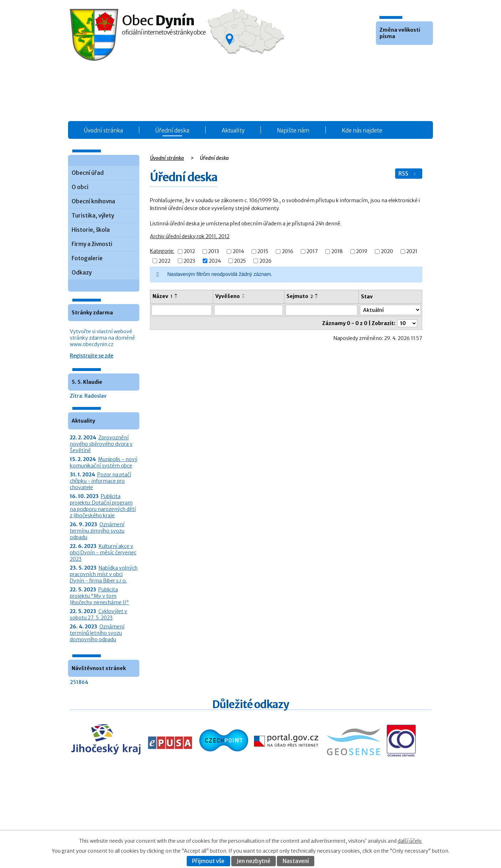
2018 (337, 252)
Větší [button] (402, 56)
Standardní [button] (392, 56)
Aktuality (233, 130)
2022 (164, 261)
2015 (263, 252)
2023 (189, 261)
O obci (80, 187)
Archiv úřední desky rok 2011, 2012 (190, 236)
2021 (412, 252)
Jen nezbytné (254, 861)
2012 (189, 252)
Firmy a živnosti (92, 244)
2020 (387, 252)
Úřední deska (172, 130)
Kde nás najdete (362, 130)
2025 (240, 261)
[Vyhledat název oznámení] (182, 310)
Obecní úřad (88, 173)
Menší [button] (382, 56)
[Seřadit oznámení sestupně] (176, 297)
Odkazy (82, 273)
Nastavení (296, 861)
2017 (312, 252)
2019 (362, 252)
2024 (215, 261)
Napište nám (293, 130)
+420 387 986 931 (110, 820)
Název (162, 296)
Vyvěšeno (228, 296)
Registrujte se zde (92, 356)
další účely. (410, 841)
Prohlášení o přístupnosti (361, 823)
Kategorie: (162, 251)
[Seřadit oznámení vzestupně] (176, 294)
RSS (408, 174)
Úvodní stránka (104, 130)
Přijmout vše (208, 861)
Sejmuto (300, 296)
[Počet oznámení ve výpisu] (407, 323)
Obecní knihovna (93, 201)
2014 (238, 252)
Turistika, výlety (93, 216)
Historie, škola (91, 230)
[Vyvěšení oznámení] (249, 310)
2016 (288, 252)
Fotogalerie (87, 258)
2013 (214, 252)
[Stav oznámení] (390, 310)
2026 (265, 261)
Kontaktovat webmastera (376, 815)
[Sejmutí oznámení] (322, 310)
